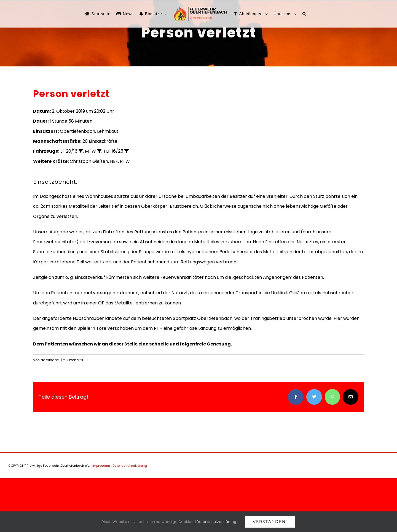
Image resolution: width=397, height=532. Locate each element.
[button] (304, 14)
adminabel (50, 360)
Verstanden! (270, 522)
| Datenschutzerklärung (129, 466)
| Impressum (100, 466)
